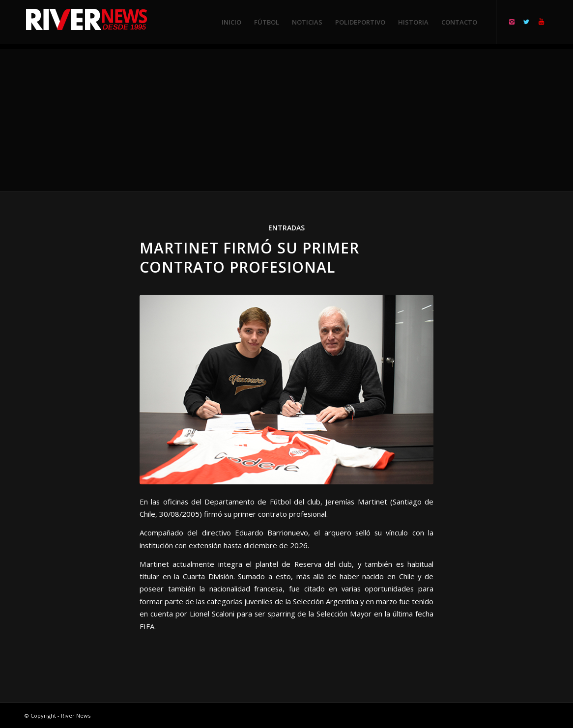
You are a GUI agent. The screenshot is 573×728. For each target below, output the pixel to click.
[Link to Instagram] (512, 22)
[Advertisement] (286, 118)
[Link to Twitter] (526, 22)
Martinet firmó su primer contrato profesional (249, 257)
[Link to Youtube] (541, 22)
